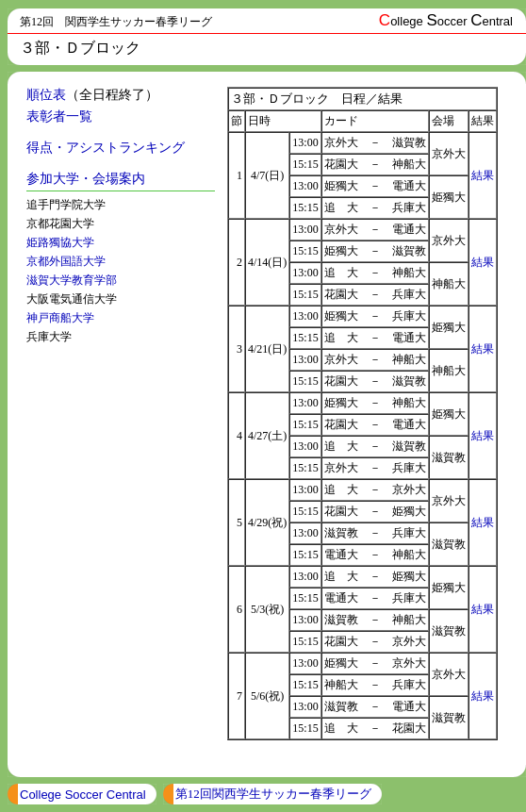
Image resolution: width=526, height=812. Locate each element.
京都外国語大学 (66, 261)
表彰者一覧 (59, 116)
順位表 (46, 95)
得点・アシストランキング (106, 148)
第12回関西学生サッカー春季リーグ (273, 794)
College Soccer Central (83, 795)
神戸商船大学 (60, 318)
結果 (483, 175)
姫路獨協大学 (60, 242)
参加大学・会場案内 (86, 179)
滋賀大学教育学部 (72, 280)
